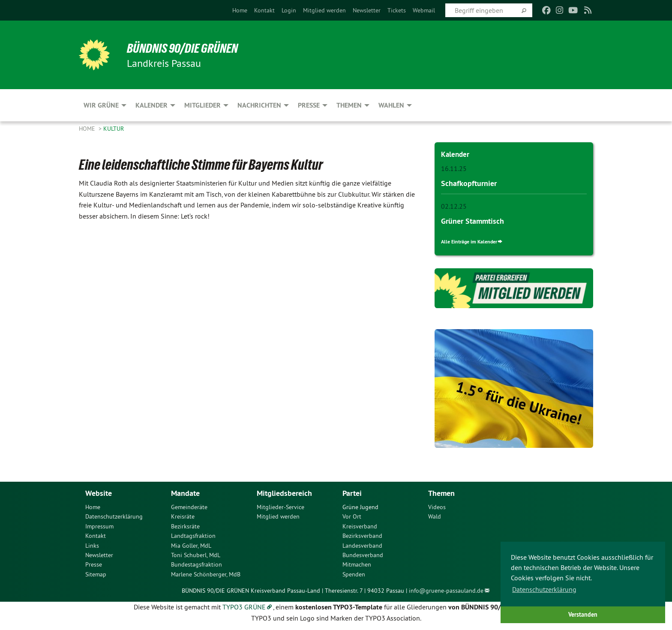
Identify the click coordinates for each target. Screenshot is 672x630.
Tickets (397, 10)
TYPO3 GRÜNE (244, 606)
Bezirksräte (185, 525)
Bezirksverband (362, 535)
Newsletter (367, 10)
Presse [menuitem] (309, 105)
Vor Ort (352, 516)
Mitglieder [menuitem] (202, 105)
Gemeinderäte (189, 507)
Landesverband (362, 545)
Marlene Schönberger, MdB (206, 573)
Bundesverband (363, 555)
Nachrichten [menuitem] (259, 105)
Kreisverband (360, 525)
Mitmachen (357, 564)
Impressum (99, 525)
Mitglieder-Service (280, 507)
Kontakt (264, 10)
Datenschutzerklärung (114, 516)
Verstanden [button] (583, 614)
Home (240, 10)
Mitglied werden (324, 10)
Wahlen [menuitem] (391, 105)
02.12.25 (454, 206)
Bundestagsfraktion (196, 564)
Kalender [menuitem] (151, 105)
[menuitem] (240, 10)
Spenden (354, 573)
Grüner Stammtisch (472, 220)
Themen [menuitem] (349, 105)
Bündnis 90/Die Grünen (184, 48)
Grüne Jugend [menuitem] (360, 507)
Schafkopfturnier (469, 183)
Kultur (114, 129)
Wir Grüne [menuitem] (101, 105)
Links (92, 545)
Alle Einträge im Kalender (472, 241)
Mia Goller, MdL (191, 545)
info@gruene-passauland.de (446, 590)
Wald (435, 516)
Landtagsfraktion (193, 535)
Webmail (424, 10)
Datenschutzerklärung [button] (544, 589)
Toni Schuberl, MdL (196, 555)
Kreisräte (183, 516)
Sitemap (96, 573)
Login (289, 10)
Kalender (456, 154)
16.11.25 (454, 168)
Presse (94, 564)
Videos (437, 507)
